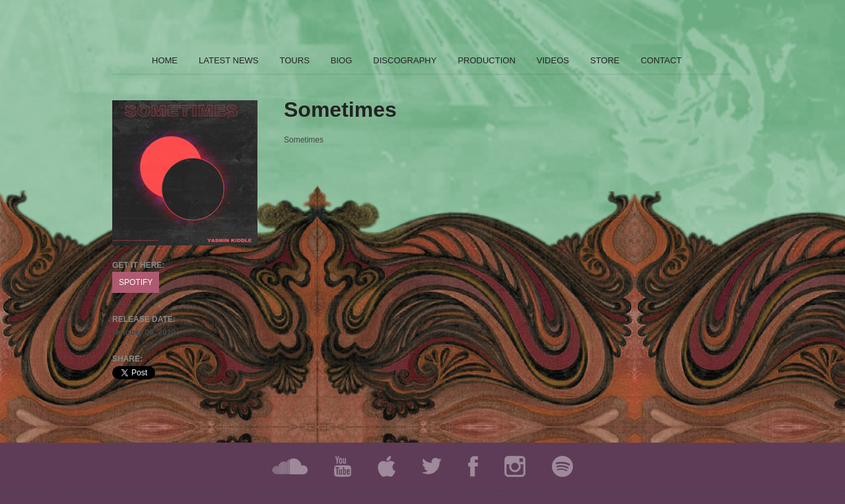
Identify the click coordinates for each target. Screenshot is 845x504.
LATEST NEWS (229, 60)
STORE (605, 60)
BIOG (342, 60)
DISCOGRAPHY (405, 60)
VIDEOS (553, 60)
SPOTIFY (136, 282)
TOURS (295, 60)
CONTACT (661, 60)
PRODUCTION (486, 60)
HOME (165, 60)
